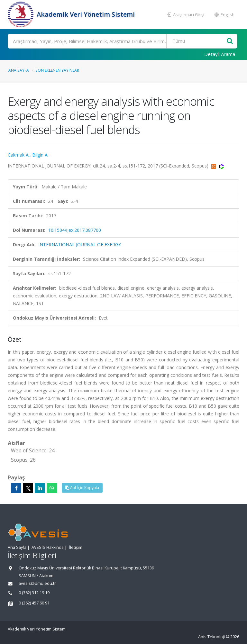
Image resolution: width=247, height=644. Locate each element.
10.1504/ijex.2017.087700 (75, 230)
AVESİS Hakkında (48, 547)
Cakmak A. (19, 155)
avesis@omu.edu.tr (37, 583)
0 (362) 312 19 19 (34, 593)
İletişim (76, 547)
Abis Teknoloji (211, 637)
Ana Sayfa (19, 70)
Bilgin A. (40, 155)
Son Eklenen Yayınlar (57, 70)
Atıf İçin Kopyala (82, 488)
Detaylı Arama (220, 54)
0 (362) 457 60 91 (34, 603)
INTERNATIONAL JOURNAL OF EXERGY (80, 245)
